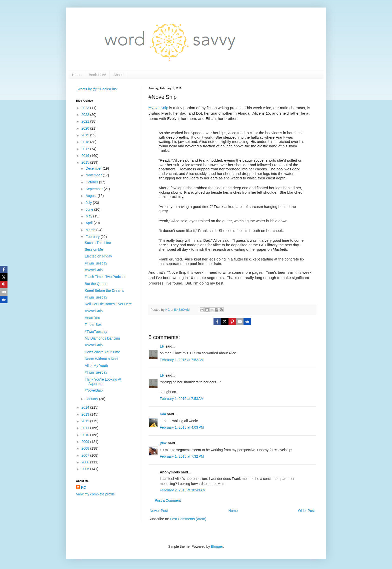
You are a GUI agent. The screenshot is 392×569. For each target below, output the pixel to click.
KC (83, 487)
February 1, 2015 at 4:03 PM (182, 427)
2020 (86, 128)
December (94, 168)
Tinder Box (93, 325)
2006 (86, 462)
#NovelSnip (158, 108)
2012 (86, 421)
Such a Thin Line (98, 243)
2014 (86, 407)
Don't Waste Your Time (102, 352)
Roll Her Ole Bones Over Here (108, 304)
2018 (86, 142)
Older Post (306, 511)
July (89, 203)
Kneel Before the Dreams (104, 291)
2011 (86, 428)
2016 (86, 156)
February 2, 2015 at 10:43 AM (183, 490)
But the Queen (96, 284)
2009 (86, 442)
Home (77, 75)
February (93, 237)
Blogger (217, 546)
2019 (86, 135)
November (94, 175)
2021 (86, 121)
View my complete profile (95, 494)
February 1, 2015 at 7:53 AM (182, 399)
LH (162, 346)
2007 (86, 455)
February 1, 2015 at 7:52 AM (182, 360)
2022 (86, 115)
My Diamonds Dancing (102, 338)
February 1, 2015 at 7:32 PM (182, 456)
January (92, 399)
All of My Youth (96, 366)
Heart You (92, 318)
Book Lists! (97, 75)
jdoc (163, 443)
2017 (86, 149)
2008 (86, 448)
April (89, 223)
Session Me (94, 249)
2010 (86, 435)
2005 (86, 469)
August (91, 196)
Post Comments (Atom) (188, 519)
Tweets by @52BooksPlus (96, 89)
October (92, 182)
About (118, 75)
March (91, 230)
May (89, 216)
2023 (86, 108)
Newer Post (159, 511)
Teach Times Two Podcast (105, 277)
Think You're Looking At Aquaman (103, 381)
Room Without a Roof (101, 359)
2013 (86, 414)
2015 (86, 162)
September (94, 189)
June (90, 209)
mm (163, 414)
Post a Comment (168, 500)
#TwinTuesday (96, 263)
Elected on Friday (98, 256)
